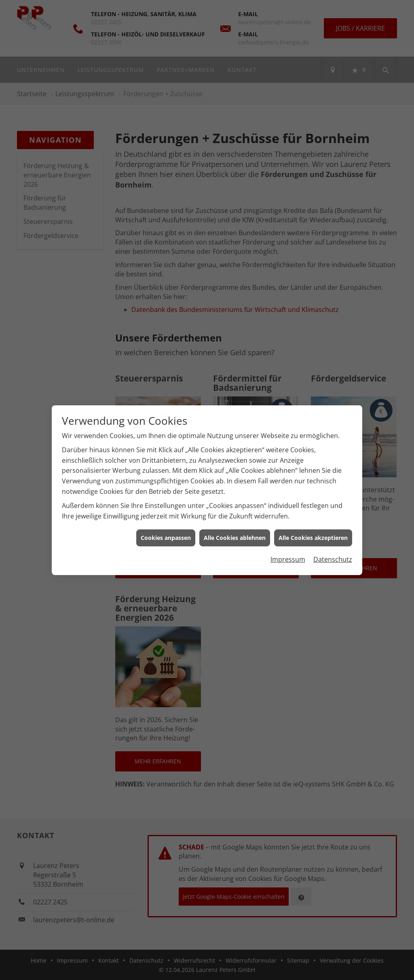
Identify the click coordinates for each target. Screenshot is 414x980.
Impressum (288, 550)
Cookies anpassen (166, 529)
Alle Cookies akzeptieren (313, 529)
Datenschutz (333, 550)
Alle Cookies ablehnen (235, 529)
